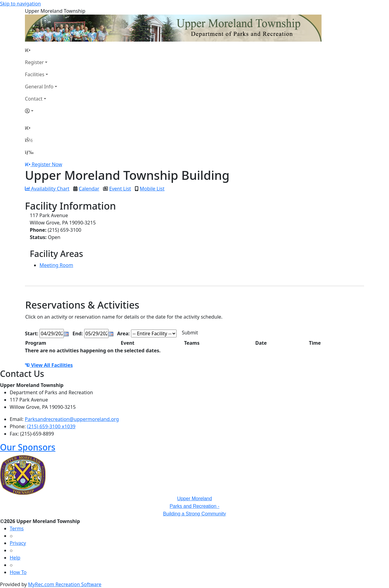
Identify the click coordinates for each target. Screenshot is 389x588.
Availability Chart (47, 189)
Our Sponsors (28, 447)
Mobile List (152, 189)
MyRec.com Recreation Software (65, 584)
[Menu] (29, 152)
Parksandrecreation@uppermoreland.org (72, 419)
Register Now (47, 164)
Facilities (35, 74)
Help (15, 558)
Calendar (89, 189)
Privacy (18, 543)
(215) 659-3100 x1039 (51, 426)
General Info (39, 87)
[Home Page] (41, 50)
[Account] (41, 111)
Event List (120, 189)
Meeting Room (56, 265)
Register (34, 62)
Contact (34, 99)
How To (18, 572)
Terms (17, 528)
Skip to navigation (20, 4)
